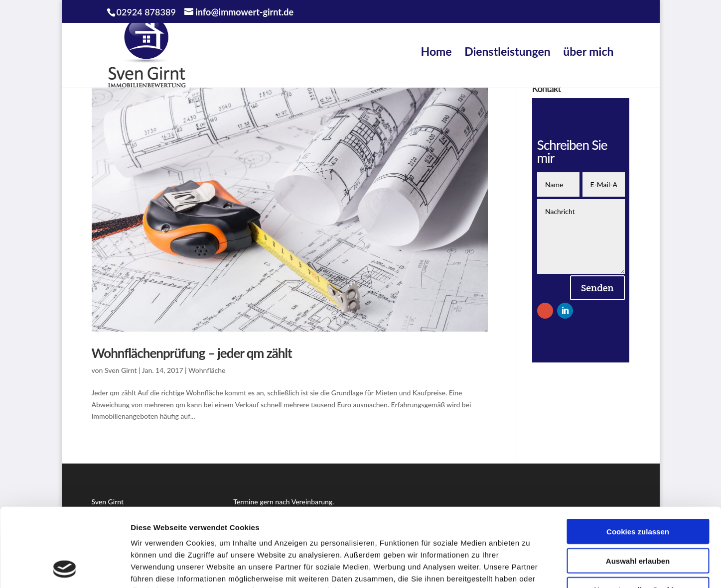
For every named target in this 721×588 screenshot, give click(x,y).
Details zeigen (530, 568)
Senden (597, 288)
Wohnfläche (207, 370)
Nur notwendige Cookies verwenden (638, 520)
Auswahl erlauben (638, 487)
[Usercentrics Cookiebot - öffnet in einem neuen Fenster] (65, 569)
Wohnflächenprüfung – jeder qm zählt (192, 353)
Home (436, 51)
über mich (588, 51)
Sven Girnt (121, 370)
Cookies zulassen (638, 458)
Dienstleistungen (507, 51)
